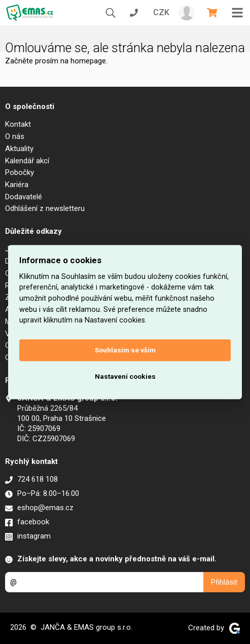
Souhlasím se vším (125, 350)
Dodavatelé (24, 197)
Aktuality (19, 149)
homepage (88, 61)
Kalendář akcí (27, 161)
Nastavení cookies (125, 377)
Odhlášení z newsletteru (45, 208)
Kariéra (17, 185)
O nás (15, 136)
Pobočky (20, 172)
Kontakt (18, 124)
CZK (161, 12)
